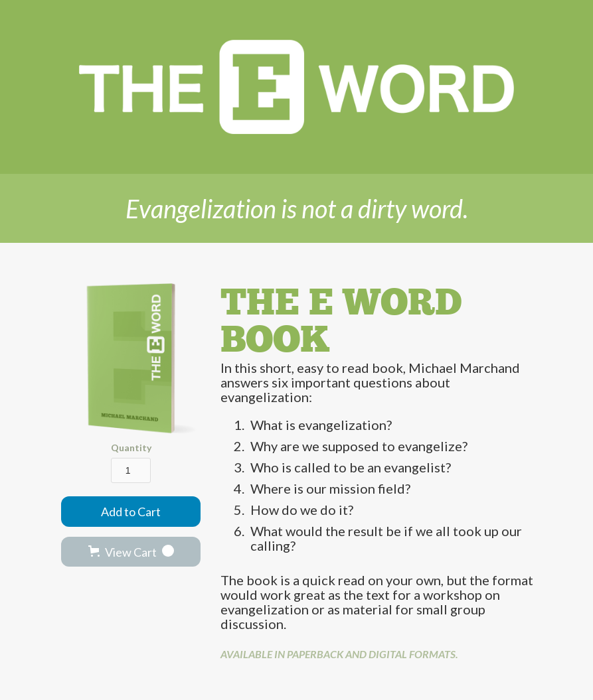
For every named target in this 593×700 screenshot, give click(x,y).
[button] (131, 552)
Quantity (131, 448)
